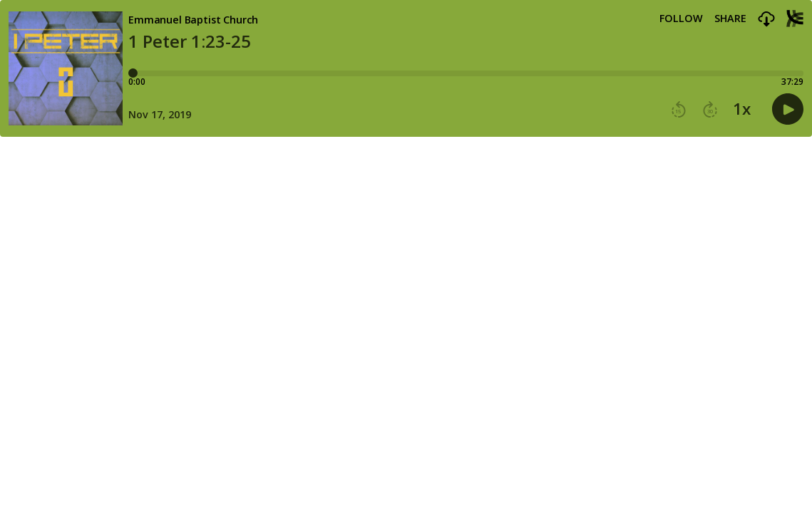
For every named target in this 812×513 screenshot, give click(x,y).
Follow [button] (681, 19)
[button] (766, 20)
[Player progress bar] (466, 73)
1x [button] (742, 109)
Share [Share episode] (730, 19)
